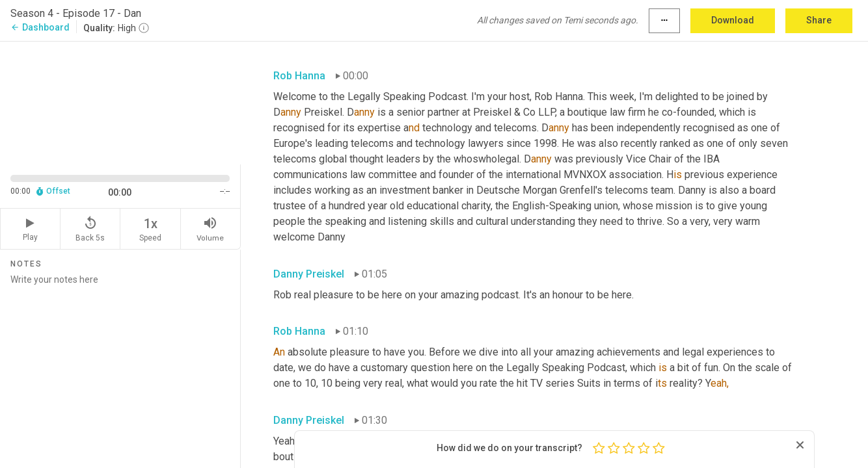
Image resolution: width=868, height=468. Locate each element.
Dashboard (40, 27)
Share (819, 20)
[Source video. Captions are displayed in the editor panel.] (120, 102)
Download (733, 20)
